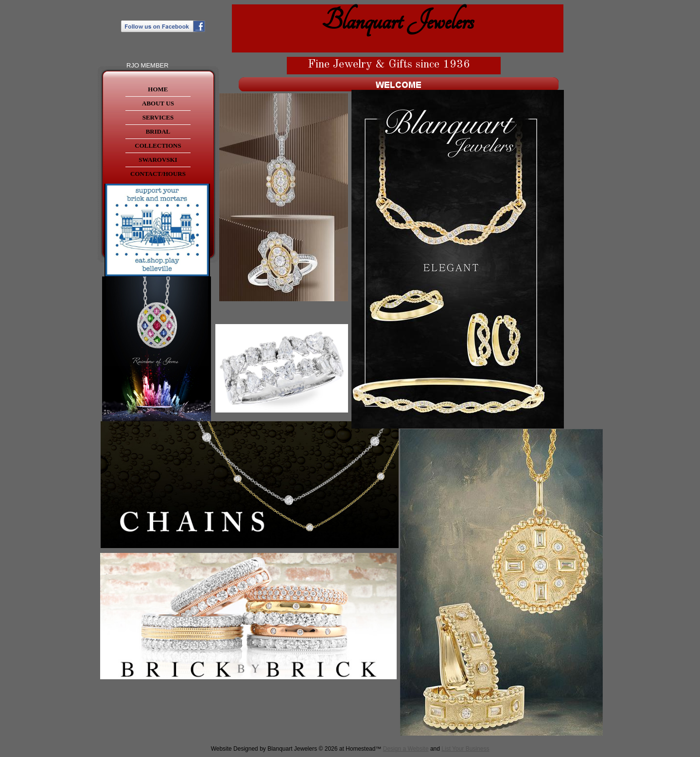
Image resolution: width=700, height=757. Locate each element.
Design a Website (406, 749)
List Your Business (465, 749)
